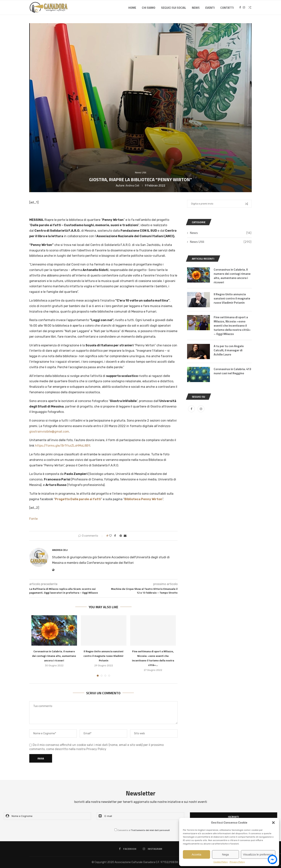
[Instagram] (244, 8)
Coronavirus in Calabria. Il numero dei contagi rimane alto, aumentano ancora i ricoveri (54, 656)
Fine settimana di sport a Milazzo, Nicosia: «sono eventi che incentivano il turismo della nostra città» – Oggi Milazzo (232, 326)
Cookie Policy (221, 862)
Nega (225, 854)
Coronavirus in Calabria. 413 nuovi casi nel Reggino (232, 372)
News (196, 8)
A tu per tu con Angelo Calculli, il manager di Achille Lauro (229, 351)
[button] (273, 823)
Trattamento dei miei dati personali (150, 830)
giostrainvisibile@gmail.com (49, 432)
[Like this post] (110, 536)
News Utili (221, 242)
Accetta (196, 854)
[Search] (250, 8)
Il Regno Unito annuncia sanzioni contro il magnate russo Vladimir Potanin (104, 656)
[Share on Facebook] (115, 536)
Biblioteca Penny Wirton (143, 499)
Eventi (210, 8)
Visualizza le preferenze (258, 854)
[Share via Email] (125, 536)
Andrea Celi (132, 186)
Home (132, 8)
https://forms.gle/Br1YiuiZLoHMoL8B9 (63, 446)
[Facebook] (240, 8)
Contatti (227, 8)
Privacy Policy (237, 862)
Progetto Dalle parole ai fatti (78, 499)
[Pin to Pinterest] (121, 536)
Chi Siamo (149, 8)
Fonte (33, 519)
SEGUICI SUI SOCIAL (174, 8)
